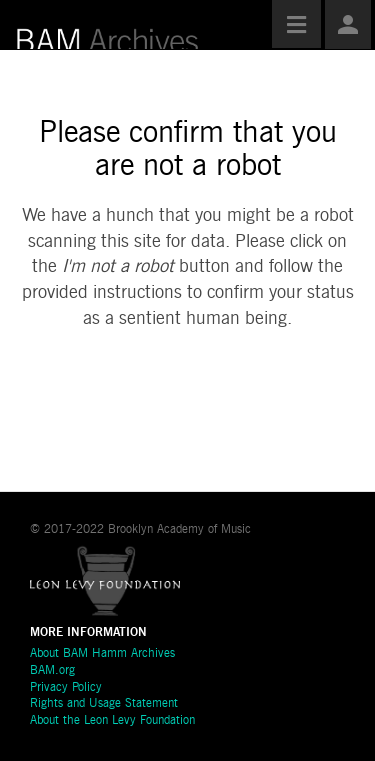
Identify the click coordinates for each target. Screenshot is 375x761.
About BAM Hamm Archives (102, 654)
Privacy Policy (66, 688)
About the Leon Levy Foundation (112, 721)
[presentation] (182, 396)
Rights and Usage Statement (104, 704)
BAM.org (52, 671)
